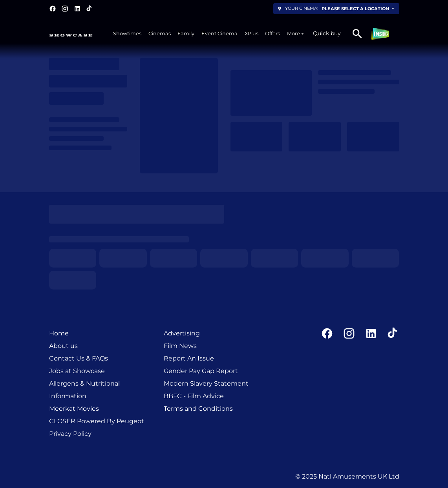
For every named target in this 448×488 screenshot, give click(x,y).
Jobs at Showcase (77, 371)
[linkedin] (77, 9)
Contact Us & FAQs (79, 358)
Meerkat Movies (74, 409)
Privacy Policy (70, 434)
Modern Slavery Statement (206, 383)
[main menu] (209, 34)
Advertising (182, 333)
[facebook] (53, 9)
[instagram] (65, 9)
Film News (180, 346)
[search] (357, 34)
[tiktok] (90, 9)
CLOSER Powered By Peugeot (97, 421)
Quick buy (327, 33)
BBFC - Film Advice (194, 396)
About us (63, 346)
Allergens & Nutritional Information (84, 390)
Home (59, 333)
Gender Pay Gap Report (201, 371)
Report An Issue (189, 358)
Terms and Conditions (198, 409)
